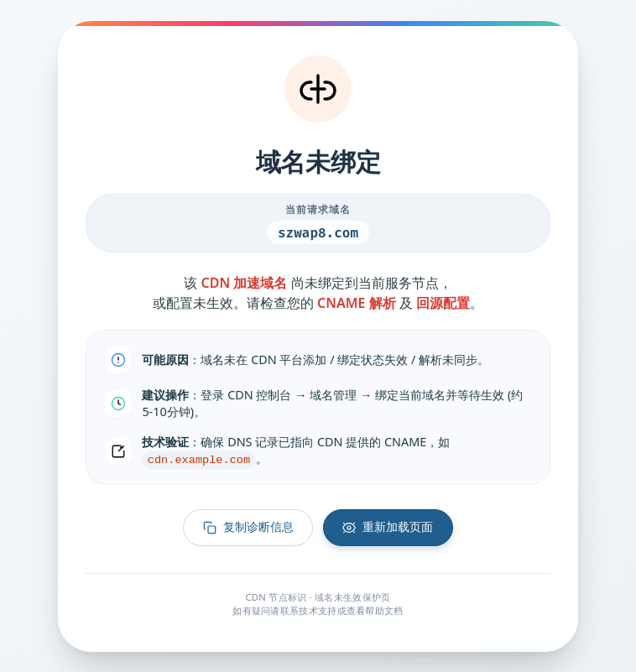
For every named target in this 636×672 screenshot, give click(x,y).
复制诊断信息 (248, 527)
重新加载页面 (388, 527)
